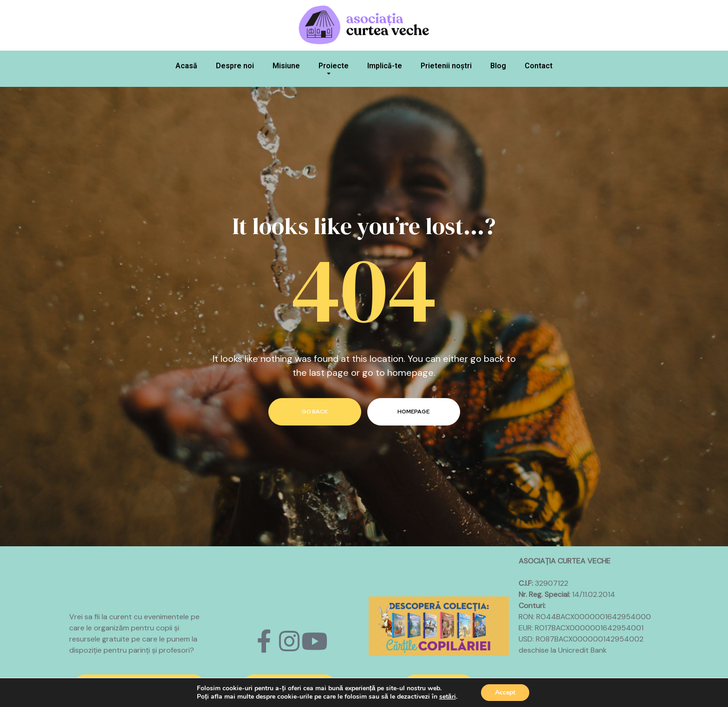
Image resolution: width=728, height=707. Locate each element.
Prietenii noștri (446, 66)
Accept (505, 692)
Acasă (186, 66)
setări (448, 697)
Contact (539, 66)
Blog (498, 66)
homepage (413, 412)
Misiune (286, 66)
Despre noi (235, 66)
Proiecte (334, 71)
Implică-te (385, 66)
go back (315, 412)
